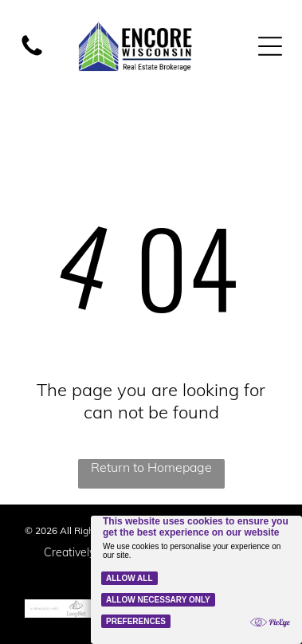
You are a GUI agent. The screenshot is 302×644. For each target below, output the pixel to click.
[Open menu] (270, 46)
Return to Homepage (151, 467)
